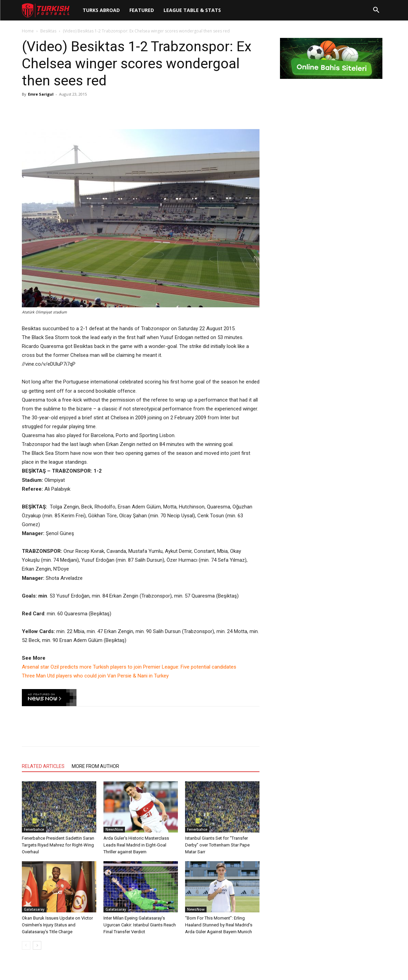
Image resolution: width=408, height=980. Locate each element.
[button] (376, 10)
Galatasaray (34, 909)
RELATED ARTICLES (43, 766)
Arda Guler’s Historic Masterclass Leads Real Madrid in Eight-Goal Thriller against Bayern (136, 845)
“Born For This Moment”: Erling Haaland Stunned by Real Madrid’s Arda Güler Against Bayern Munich (219, 925)
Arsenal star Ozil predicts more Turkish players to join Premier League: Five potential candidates (129, 667)
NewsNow (114, 829)
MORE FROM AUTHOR (95, 766)
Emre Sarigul (41, 94)
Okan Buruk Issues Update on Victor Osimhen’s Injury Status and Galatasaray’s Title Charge (57, 925)
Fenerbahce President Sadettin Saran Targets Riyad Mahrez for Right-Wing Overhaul (58, 845)
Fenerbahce (34, 829)
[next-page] (37, 945)
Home (28, 31)
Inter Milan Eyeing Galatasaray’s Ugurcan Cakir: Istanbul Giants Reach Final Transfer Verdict (140, 925)
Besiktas (48, 31)
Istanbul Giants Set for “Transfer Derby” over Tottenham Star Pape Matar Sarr (217, 845)
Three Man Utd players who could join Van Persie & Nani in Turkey (95, 676)
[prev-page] (26, 945)
